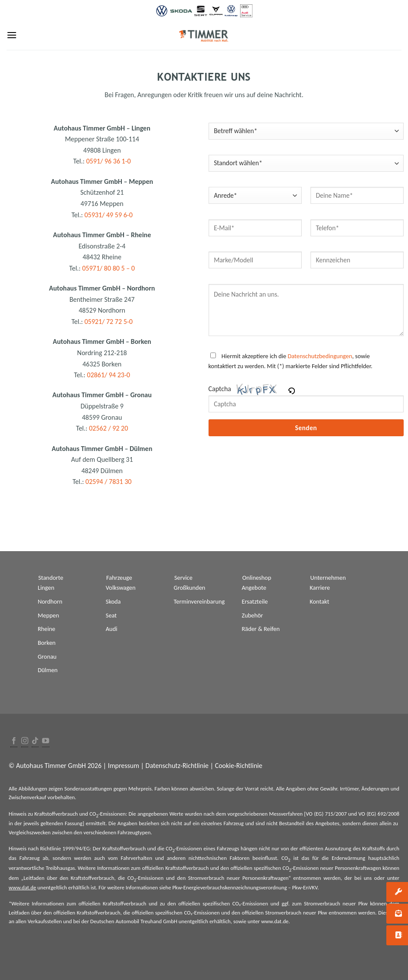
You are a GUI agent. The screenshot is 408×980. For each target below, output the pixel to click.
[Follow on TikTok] (35, 741)
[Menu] (12, 35)
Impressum (124, 766)
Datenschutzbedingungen (320, 356)
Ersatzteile (255, 601)
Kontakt (319, 601)
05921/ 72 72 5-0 (109, 322)
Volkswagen (121, 588)
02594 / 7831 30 (108, 482)
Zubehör (252, 615)
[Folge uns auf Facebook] (14, 741)
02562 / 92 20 (108, 428)
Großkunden (190, 588)
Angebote (254, 588)
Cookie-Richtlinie (239, 766)
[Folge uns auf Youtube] (46, 741)
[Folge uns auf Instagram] (25, 741)
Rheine (47, 629)
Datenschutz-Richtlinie (177, 766)
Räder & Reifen (261, 629)
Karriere (320, 588)
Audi (112, 629)
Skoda (113, 601)
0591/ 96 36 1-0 (109, 161)
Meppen (48, 615)
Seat (111, 615)
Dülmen (48, 670)
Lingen (46, 588)
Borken (47, 643)
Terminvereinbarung (199, 601)
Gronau (47, 657)
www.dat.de (22, 887)
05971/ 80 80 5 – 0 (109, 268)
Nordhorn (50, 601)
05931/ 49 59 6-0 (109, 215)
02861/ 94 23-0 (109, 375)
